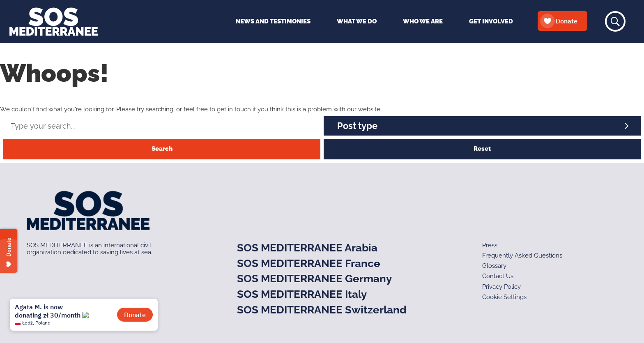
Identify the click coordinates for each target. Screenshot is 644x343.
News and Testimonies (273, 21)
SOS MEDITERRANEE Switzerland (322, 310)
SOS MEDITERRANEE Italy (302, 294)
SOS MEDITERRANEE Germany (314, 279)
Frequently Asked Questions (522, 256)
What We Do (357, 21)
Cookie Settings (504, 297)
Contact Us (498, 276)
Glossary (494, 266)
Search (162, 149)
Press (490, 245)
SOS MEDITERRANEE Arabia (307, 248)
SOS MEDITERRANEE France (309, 263)
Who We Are (423, 21)
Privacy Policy (501, 287)
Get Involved (491, 21)
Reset (482, 149)
